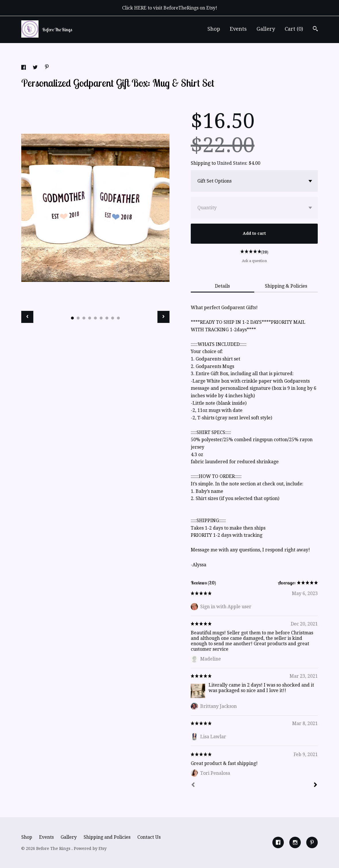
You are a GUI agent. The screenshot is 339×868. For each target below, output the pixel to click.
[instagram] (295, 842)
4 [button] (90, 318)
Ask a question (254, 261)
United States (232, 163)
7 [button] (107, 318)
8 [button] (113, 318)
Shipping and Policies (107, 837)
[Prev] (193, 785)
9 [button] (118, 318)
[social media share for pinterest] (47, 68)
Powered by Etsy (90, 848)
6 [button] (101, 318)
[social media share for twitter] (36, 68)
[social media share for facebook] (24, 68)
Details (222, 286)
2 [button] (78, 318)
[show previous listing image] (27, 317)
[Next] (315, 785)
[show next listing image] (163, 317)
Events (238, 29)
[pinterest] (312, 842)
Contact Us (149, 837)
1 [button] (72, 318)
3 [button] (84, 318)
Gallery (266, 29)
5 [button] (95, 318)
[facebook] (278, 842)
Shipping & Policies (286, 286)
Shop (214, 29)
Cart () (294, 29)
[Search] (315, 29)
